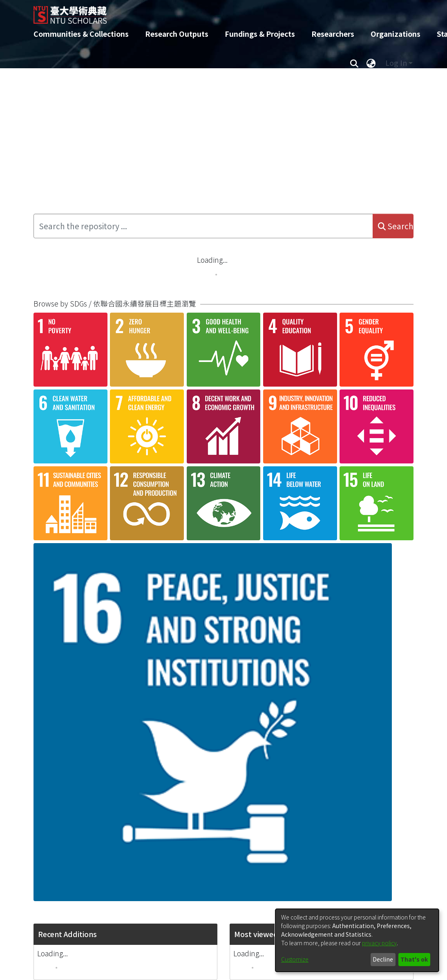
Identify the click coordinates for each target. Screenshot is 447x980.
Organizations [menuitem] (396, 34)
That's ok (414, 959)
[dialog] (357, 940)
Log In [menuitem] (396, 63)
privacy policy (379, 943)
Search (396, 226)
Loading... (212, 260)
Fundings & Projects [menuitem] (260, 34)
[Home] (216, 12)
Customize (295, 959)
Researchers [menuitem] (333, 34)
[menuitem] (371, 63)
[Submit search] (354, 63)
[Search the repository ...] (203, 226)
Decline (383, 959)
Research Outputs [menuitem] (177, 34)
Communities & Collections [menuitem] (81, 34)
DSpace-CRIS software (170, 974)
